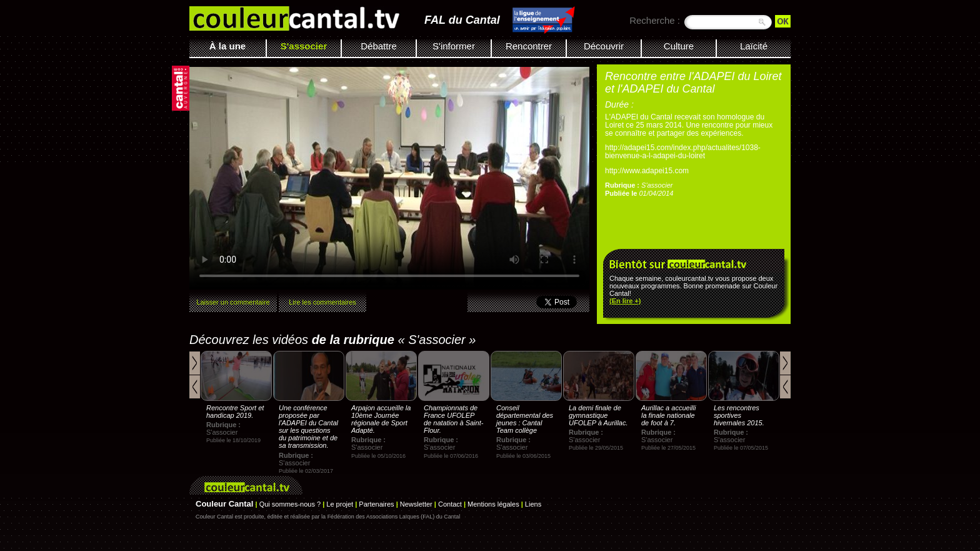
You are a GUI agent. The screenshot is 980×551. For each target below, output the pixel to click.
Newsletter (416, 504)
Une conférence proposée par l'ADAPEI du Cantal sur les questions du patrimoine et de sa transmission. (308, 427)
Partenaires (376, 504)
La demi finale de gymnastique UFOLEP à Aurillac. (598, 415)
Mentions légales (493, 504)
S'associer (304, 46)
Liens (533, 504)
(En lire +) (625, 301)
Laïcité (754, 46)
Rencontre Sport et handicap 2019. (235, 412)
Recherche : (655, 20)
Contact (450, 504)
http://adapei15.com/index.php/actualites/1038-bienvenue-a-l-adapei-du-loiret (683, 152)
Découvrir (604, 46)
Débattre (379, 46)
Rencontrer (529, 46)
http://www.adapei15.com (647, 171)
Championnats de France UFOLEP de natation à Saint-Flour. (453, 419)
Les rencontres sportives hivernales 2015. (739, 415)
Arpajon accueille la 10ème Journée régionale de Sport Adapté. (381, 419)
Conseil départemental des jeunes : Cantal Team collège (525, 419)
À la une (227, 46)
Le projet (340, 504)
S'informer (454, 46)
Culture (679, 46)
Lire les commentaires (322, 302)
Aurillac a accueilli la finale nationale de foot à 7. (668, 415)
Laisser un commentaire (233, 302)
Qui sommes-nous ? (290, 504)
